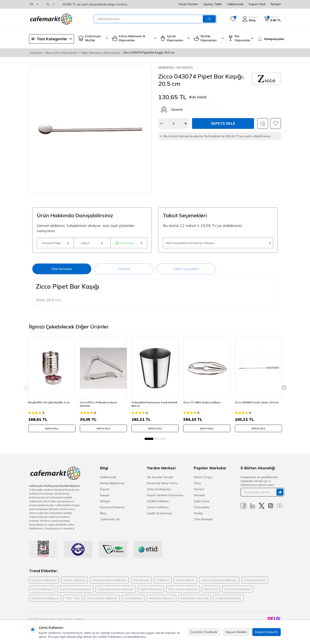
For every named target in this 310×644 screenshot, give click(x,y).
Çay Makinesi (133, 600)
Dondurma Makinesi (45, 600)
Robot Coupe (203, 479)
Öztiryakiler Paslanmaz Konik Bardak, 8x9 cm (150, 405)
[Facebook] (243, 508)
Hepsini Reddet (236, 632)
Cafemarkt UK (110, 521)
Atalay (198, 515)
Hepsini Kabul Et (267, 632)
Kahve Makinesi (151, 591)
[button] (149, 441)
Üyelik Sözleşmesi (160, 515)
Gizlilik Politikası (158, 503)
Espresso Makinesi (44, 582)
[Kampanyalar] (269, 39)
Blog (103, 515)
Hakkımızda (235, 4)
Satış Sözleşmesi (159, 491)
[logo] (51, 19)
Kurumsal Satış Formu (162, 485)
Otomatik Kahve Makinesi (116, 591)
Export (92, 244)
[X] (262, 508)
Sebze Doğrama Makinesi (219, 582)
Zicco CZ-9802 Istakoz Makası (203, 404)
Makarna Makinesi (161, 600)
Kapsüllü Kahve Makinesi (109, 582)
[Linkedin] (253, 508)
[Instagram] (271, 508)
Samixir (199, 491)
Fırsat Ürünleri (188, 4)
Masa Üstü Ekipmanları (62, 53)
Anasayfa (36, 53)
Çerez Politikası (158, 509)
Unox (197, 485)
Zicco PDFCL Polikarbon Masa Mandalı (99, 405)
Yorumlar (124, 272)
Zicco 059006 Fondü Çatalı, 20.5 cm (258, 404)
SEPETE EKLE (52, 430)
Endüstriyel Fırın (255, 582)
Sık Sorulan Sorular (160, 479)
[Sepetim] (273, 19)
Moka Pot (211, 591)
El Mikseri (163, 582)
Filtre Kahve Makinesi (183, 591)
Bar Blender (141, 582)
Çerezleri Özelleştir (204, 632)
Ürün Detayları (62, 272)
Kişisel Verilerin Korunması (165, 497)
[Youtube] (280, 508)
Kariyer (105, 497)
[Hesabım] (250, 19)
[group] (90, 130)
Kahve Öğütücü (75, 582)
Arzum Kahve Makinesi (75, 591)
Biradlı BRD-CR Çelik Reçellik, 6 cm (50, 404)
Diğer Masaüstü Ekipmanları (100, 53)
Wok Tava (73, 600)
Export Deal (257, 4)
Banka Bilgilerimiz (112, 485)
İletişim (276, 4)
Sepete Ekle (223, 123)
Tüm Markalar (203, 521)
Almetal (199, 497)
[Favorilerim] (233, 19)
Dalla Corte (201, 503)
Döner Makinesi (42, 591)
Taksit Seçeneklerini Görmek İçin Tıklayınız (218, 244)
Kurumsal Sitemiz (112, 509)
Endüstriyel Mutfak (228, 600)
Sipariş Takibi (213, 4)
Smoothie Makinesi (238, 591)
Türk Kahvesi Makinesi (102, 600)
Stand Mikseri (185, 582)
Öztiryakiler (202, 509)
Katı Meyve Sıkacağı (195, 600)
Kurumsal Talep (55, 244)
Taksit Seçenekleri (186, 272)
